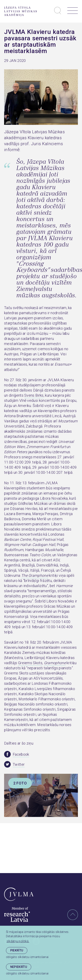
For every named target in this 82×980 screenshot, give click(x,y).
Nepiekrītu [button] (19, 967)
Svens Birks (34, 395)
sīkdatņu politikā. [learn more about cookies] (18, 941)
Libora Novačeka (54, 498)
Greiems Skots (30, 663)
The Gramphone (35, 575)
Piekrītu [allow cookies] (17, 950)
